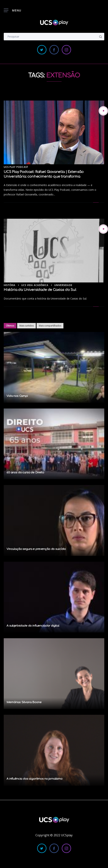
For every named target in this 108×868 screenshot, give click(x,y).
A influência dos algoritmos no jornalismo (35, 779)
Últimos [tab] (10, 326)
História (10, 285)
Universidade (63, 285)
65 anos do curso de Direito (25, 473)
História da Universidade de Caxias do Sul (40, 290)
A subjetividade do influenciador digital (33, 626)
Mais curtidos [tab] (26, 326)
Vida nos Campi (17, 396)
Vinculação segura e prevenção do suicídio (36, 549)
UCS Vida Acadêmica (35, 285)
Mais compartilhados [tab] (50, 326)
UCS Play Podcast (16, 167)
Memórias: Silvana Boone (24, 702)
